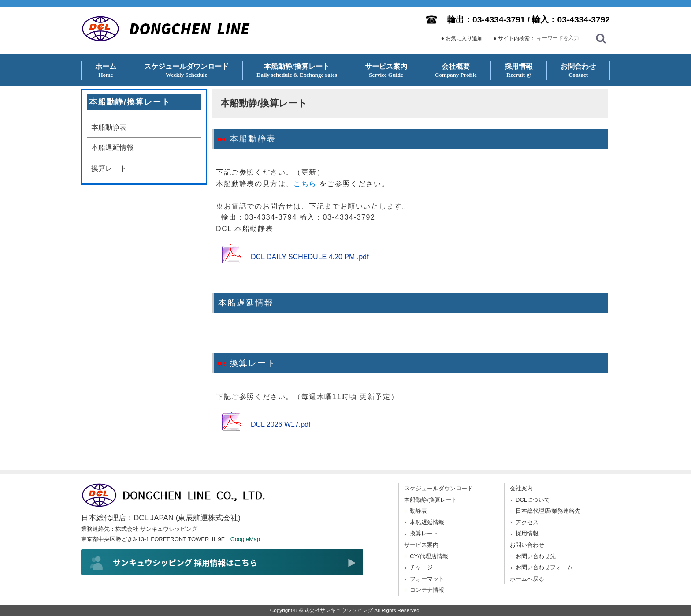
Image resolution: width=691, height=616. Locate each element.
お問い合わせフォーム (544, 567)
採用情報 (527, 533)
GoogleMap (245, 539)
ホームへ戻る (527, 579)
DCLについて (533, 500)
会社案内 (521, 488)
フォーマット (427, 579)
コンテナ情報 (427, 590)
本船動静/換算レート (431, 500)
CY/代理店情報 (429, 556)
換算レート (109, 168)
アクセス (527, 522)
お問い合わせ (527, 545)
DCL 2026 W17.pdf (280, 424)
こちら (305, 184)
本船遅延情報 (112, 147)
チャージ (421, 567)
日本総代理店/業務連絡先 (548, 511)
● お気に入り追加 (462, 38)
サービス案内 (421, 545)
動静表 (418, 511)
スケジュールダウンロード (438, 488)
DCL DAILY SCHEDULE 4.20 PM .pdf (310, 257)
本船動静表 (109, 127)
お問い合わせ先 (536, 556)
